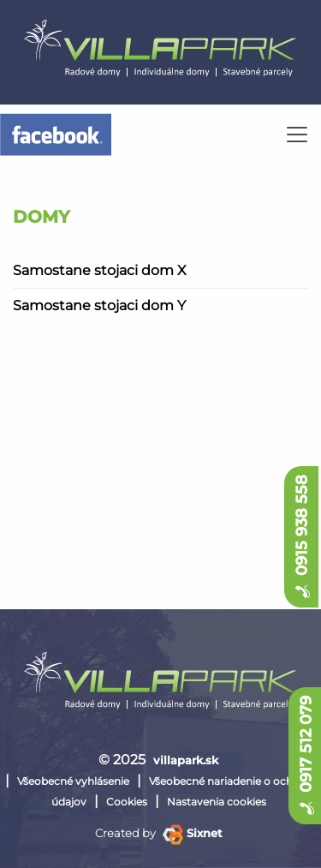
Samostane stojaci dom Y (99, 305)
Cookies (127, 802)
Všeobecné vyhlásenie (73, 781)
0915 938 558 (301, 537)
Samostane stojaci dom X (100, 270)
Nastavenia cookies (217, 802)
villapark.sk (186, 760)
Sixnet (193, 833)
